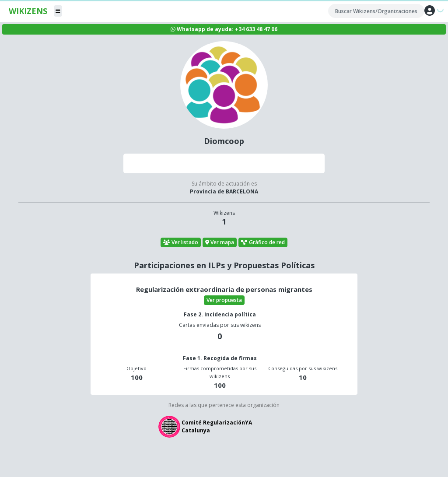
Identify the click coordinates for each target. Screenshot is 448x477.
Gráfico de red (263, 242)
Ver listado (181, 242)
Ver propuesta (224, 300)
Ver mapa (220, 242)
